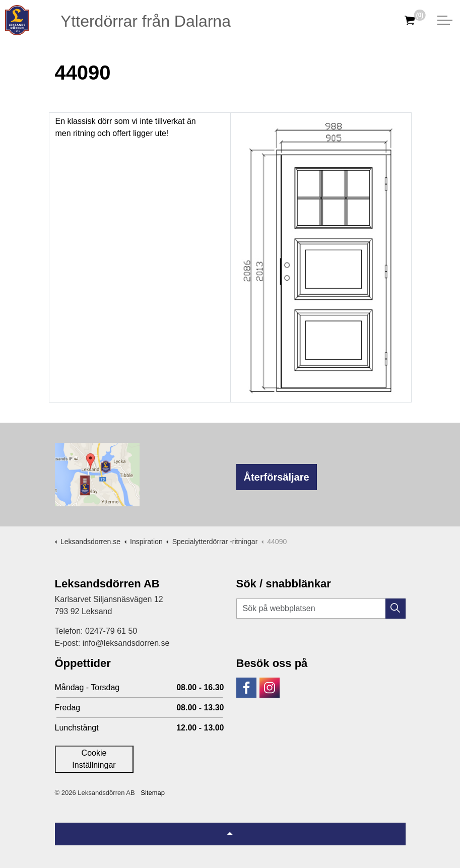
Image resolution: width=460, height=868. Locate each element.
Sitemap (153, 793)
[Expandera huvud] (445, 20)
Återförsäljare (277, 477)
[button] (396, 609)
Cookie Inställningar (94, 759)
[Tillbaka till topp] (230, 834)
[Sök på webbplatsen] (321, 609)
